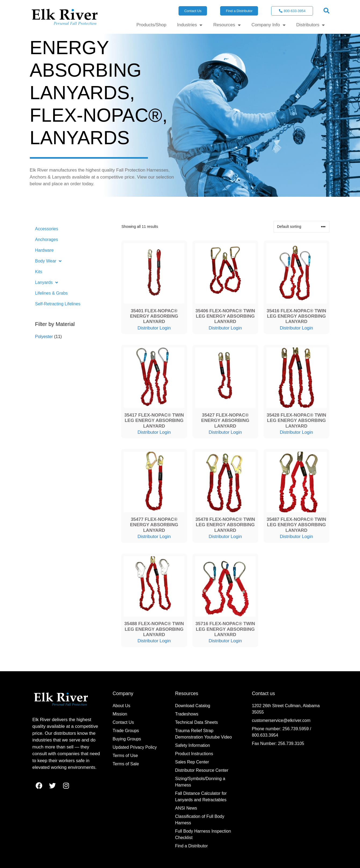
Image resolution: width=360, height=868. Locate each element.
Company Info (269, 25)
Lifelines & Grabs (52, 293)
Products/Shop (151, 25)
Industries (190, 25)
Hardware (44, 250)
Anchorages (47, 240)
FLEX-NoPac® (96, 115)
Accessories (47, 229)
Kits (39, 272)
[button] (326, 11)
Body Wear (48, 261)
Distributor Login (154, 328)
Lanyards (80, 138)
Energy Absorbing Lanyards (86, 70)
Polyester (44, 337)
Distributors (311, 25)
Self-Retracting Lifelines (58, 304)
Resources (227, 25)
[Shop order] (301, 227)
